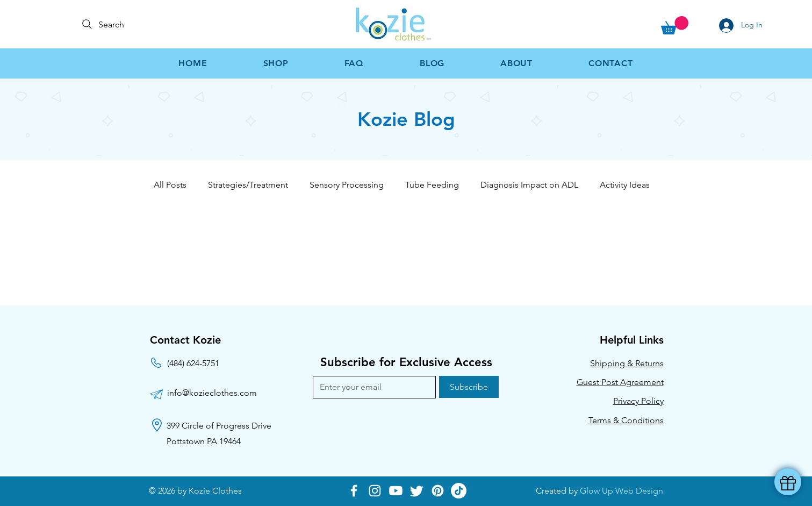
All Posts (170, 185)
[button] (675, 25)
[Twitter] (417, 491)
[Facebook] (354, 491)
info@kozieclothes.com (212, 393)
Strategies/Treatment (248, 185)
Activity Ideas (625, 185)
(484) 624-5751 (193, 363)
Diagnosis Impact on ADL (529, 185)
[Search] (112, 24)
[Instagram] (375, 491)
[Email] (371, 387)
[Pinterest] (438, 491)
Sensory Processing (347, 185)
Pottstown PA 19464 (204, 441)
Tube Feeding (432, 185)
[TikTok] (459, 491)
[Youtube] (396, 491)
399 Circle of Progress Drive (219, 426)
